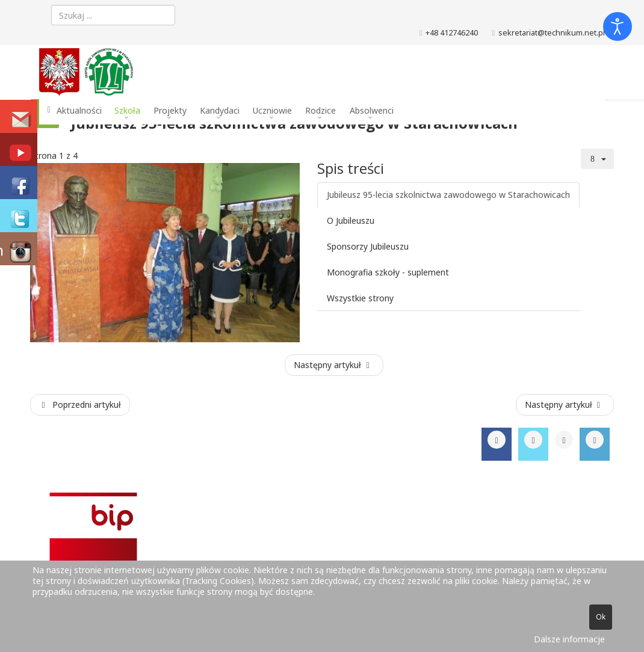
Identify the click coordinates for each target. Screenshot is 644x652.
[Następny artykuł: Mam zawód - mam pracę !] (565, 405)
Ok (601, 617)
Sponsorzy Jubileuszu (368, 246)
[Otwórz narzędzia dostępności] (618, 26)
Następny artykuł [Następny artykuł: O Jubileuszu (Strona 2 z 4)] (333, 365)
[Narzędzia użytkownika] (598, 159)
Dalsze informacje (569, 639)
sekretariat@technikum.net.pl (552, 33)
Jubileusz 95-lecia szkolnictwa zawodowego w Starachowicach (448, 195)
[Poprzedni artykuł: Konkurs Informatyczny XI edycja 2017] (80, 405)
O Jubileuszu (351, 220)
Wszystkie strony (360, 298)
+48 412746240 (452, 33)
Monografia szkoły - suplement (388, 272)
